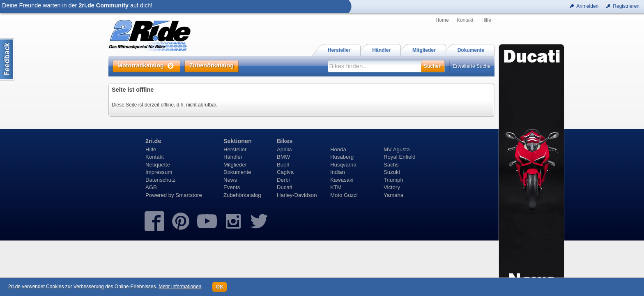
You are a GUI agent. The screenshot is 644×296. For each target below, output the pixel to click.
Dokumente (237, 172)
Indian (338, 172)
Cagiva (285, 172)
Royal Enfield (400, 157)
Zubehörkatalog (242, 195)
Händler (233, 157)
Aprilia (284, 149)
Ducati (284, 187)
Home (442, 20)
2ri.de (153, 141)
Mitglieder (235, 165)
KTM (336, 187)
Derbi (283, 180)
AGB (151, 187)
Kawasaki (342, 180)
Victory (392, 187)
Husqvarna (343, 165)
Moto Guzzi (344, 195)
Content (7, 59)
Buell (283, 165)
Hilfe (486, 20)
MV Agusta (397, 149)
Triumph (393, 180)
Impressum (159, 172)
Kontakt (465, 20)
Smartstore (189, 195)
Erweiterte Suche (472, 66)
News (230, 180)
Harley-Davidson (297, 195)
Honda (338, 149)
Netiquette (158, 165)
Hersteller (235, 149)
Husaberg (342, 157)
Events (232, 187)
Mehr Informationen (180, 287)
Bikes (285, 141)
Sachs (391, 165)
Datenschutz (160, 180)
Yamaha (393, 195)
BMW (283, 157)
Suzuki (392, 172)
